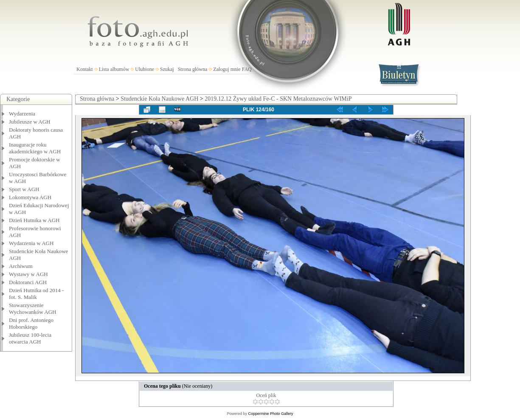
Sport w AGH (24, 189)
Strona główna (193, 69)
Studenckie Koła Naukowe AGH (159, 99)
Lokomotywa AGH (30, 197)
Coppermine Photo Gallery (270, 414)
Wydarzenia (22, 114)
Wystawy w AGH (28, 274)
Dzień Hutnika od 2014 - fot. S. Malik (36, 294)
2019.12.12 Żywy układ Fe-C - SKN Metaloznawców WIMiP (278, 99)
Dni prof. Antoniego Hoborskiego (31, 323)
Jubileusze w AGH (30, 122)
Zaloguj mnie (227, 69)
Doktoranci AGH (28, 282)
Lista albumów (114, 69)
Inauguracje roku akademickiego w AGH (35, 148)
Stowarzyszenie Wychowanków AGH (33, 309)
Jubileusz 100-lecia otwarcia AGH (30, 338)
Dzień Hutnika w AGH (34, 220)
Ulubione (145, 69)
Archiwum (21, 266)
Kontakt (85, 69)
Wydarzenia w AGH (31, 243)
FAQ (247, 69)
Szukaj (167, 69)
